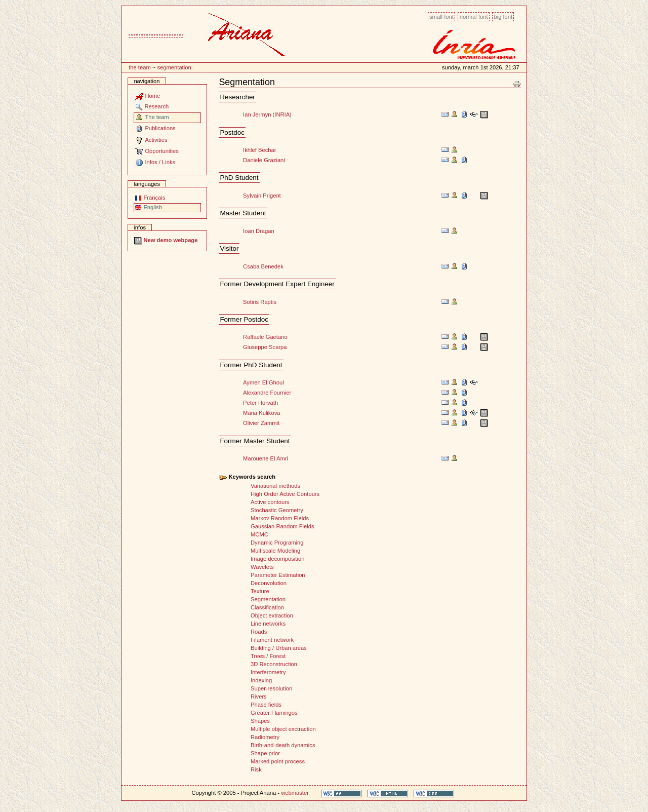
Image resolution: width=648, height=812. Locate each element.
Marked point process (278, 761)
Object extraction (272, 615)
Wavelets (262, 567)
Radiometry (265, 737)
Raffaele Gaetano (265, 337)
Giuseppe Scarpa (265, 347)
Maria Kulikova (261, 413)
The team (140, 67)
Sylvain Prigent (262, 196)
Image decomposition (277, 559)
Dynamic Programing (277, 543)
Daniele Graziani (264, 160)
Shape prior (265, 753)
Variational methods (275, 486)
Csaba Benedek (263, 266)
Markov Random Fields (280, 518)
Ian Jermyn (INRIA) (267, 114)
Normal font (474, 17)
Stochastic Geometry (277, 510)
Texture (260, 591)
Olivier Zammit (261, 423)
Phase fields (266, 705)
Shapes (260, 721)
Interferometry (268, 672)
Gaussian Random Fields (282, 526)
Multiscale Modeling (275, 551)
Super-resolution (271, 688)
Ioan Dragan (259, 231)
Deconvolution (269, 583)
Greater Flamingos (274, 713)
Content (121, 11)
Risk (256, 769)
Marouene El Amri (266, 458)
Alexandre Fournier (267, 393)
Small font (441, 17)
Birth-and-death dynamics (283, 745)
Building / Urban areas (279, 648)
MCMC (259, 534)
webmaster (295, 793)
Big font (503, 17)
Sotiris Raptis (260, 302)
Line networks (268, 624)
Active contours (270, 502)
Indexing (261, 680)
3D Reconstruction (274, 664)
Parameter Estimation (278, 575)
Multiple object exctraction (283, 729)
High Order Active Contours (285, 494)
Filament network (272, 640)
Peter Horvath (260, 403)
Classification (267, 607)
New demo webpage (166, 240)
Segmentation (174, 67)
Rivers (259, 697)
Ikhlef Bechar (259, 150)
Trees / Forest (268, 656)
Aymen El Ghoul (264, 382)
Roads (259, 632)
